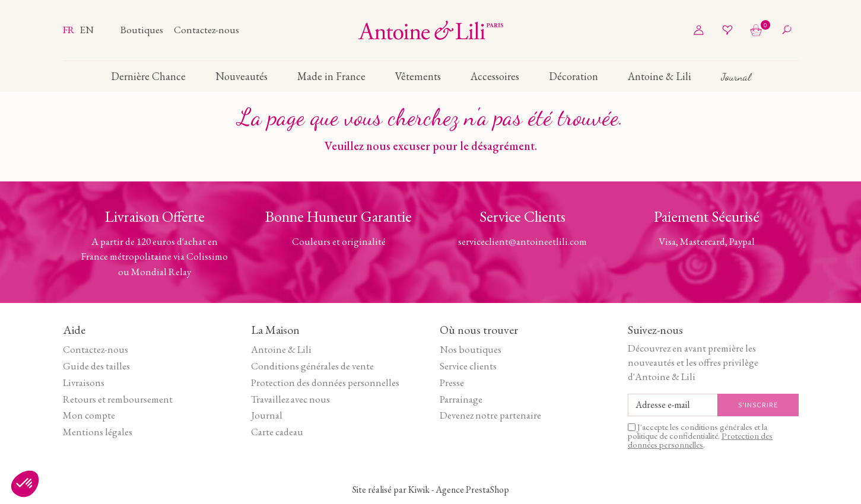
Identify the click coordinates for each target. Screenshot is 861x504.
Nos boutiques (471, 349)
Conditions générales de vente (312, 366)
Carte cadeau (277, 432)
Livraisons (84, 382)
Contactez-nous (206, 30)
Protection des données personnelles (325, 382)
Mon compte (89, 415)
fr (70, 30)
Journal (267, 415)
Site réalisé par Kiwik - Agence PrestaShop (431, 489)
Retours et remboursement (118, 399)
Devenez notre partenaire (490, 415)
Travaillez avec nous (290, 399)
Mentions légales (98, 432)
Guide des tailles (96, 366)
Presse (452, 382)
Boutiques (143, 30)
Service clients (468, 366)
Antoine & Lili (281, 349)
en (87, 30)
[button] (25, 484)
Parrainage (461, 399)
